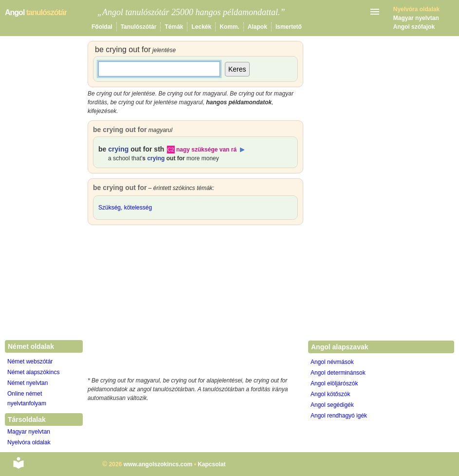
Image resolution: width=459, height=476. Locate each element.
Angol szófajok (414, 27)
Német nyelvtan (28, 383)
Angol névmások (332, 362)
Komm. (229, 27)
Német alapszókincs (33, 372)
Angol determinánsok (338, 373)
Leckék (201, 27)
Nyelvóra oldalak (29, 442)
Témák (174, 27)
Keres (237, 69)
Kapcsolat (211, 464)
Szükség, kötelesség (125, 208)
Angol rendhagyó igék (339, 416)
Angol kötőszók (330, 394)
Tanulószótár (139, 27)
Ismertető (289, 27)
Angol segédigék (332, 405)
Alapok (257, 27)
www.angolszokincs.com (158, 464)
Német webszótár (30, 362)
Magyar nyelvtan (416, 18)
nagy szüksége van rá (206, 150)
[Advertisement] (196, 303)
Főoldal (102, 27)
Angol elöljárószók (334, 383)
